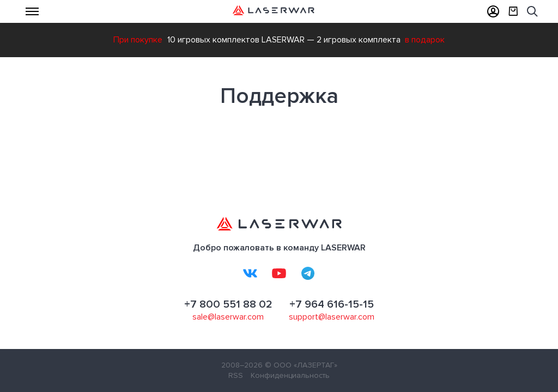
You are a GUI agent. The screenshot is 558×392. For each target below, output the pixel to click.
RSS (236, 375)
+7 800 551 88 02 (228, 304)
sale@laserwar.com (228, 317)
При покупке (138, 40)
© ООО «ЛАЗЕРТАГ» (301, 365)
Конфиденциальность (290, 375)
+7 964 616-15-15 (332, 304)
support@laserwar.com (332, 317)
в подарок (425, 40)
